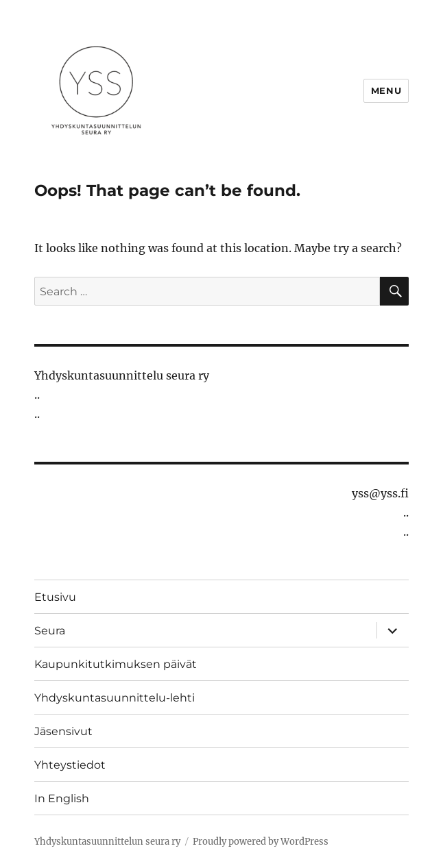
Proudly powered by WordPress (261, 842)
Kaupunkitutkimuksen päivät (116, 664)
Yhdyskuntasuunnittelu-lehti (115, 698)
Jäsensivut (63, 731)
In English (62, 798)
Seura (50, 631)
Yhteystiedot (70, 765)
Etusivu (55, 597)
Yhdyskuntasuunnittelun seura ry (107, 842)
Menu (386, 90)
